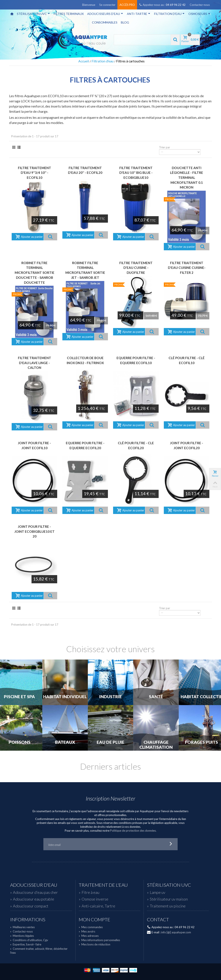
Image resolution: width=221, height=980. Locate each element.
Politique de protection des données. (133, 831)
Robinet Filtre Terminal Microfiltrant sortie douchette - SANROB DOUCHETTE (35, 273)
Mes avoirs (87, 931)
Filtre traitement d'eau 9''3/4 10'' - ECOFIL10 (35, 173)
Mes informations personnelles (99, 940)
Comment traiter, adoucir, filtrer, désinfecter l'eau (39, 951)
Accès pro (127, 5)
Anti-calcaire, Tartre (98, 906)
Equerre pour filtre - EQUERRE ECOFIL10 (136, 360)
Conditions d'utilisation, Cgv (29, 940)
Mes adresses (89, 936)
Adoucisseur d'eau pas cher (35, 892)
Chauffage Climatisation (156, 745)
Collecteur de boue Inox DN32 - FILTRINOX (85, 360)
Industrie (110, 697)
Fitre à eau (90, 892)
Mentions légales (22, 936)
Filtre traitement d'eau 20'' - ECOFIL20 (85, 170)
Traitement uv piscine (168, 906)
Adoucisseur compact (31, 906)
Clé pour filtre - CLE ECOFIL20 (136, 445)
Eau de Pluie (110, 742)
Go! (171, 844)
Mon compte (95, 920)
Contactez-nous (200, 5)
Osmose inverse (95, 899)
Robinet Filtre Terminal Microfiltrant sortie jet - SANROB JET (85, 270)
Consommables (105, 22)
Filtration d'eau (169, 14)
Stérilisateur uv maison (169, 899)
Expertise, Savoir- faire (26, 944)
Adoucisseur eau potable (34, 899)
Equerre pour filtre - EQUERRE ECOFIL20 (85, 445)
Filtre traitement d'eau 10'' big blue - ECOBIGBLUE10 (136, 173)
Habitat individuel (65, 697)
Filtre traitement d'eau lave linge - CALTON (35, 363)
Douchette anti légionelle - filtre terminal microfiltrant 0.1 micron (187, 178)
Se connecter (107, 5)
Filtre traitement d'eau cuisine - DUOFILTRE (136, 268)
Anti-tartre (139, 14)
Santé (156, 697)
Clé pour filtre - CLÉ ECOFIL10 (187, 360)
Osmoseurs (199, 14)
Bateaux (65, 742)
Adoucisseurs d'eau (105, 14)
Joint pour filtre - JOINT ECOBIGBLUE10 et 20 (35, 531)
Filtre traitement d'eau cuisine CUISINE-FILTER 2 (187, 268)
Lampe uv (158, 892)
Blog (125, 22)
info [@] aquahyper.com (176, 932)
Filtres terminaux (69, 14)
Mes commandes (91, 927)
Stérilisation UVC (33, 14)
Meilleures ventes (22, 927)
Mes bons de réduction (95, 944)
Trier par (165, 147)
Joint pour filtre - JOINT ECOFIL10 (34, 445)
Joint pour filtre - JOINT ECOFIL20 (187, 445)
